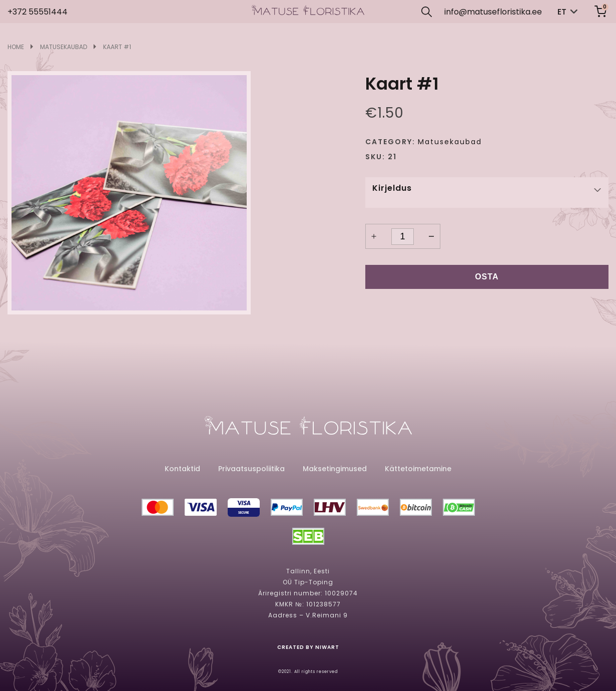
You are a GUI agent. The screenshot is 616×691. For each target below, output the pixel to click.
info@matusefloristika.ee (493, 12)
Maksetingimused (335, 469)
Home (16, 47)
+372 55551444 (38, 12)
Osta (487, 277)
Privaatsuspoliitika (251, 469)
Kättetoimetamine (418, 469)
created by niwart (308, 647)
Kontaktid (182, 469)
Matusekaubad (64, 47)
